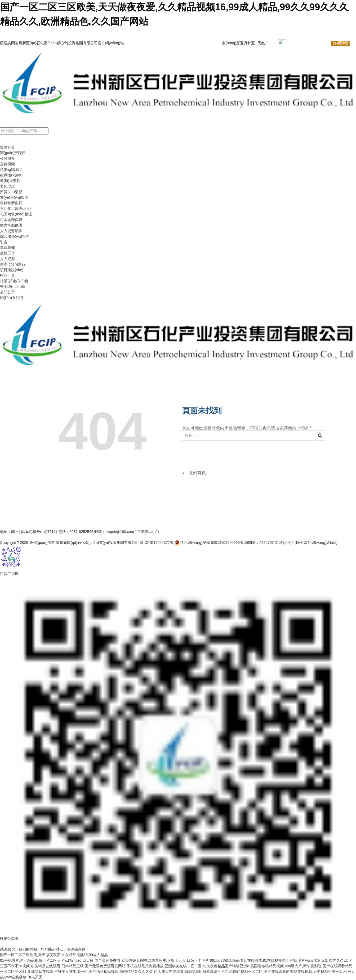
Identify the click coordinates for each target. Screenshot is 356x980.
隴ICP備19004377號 (157, 543)
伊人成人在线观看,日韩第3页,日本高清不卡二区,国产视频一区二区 (208, 972)
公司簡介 (7, 158)
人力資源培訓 (11, 231)
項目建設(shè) (12, 270)
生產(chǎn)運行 (13, 264)
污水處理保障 (11, 220)
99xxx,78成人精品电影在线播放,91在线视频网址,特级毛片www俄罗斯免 (269, 960)
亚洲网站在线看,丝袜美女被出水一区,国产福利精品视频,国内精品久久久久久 (90, 972)
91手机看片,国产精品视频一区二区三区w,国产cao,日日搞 (47, 960)
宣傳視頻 (7, 164)
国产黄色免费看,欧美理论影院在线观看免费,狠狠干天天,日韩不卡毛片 (152, 960)
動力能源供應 (11, 225)
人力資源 (7, 259)
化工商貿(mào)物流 (16, 214)
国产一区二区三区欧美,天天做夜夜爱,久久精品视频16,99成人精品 (54, 955)
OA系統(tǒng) (345, 43)
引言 (4, 242)
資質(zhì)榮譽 (11, 192)
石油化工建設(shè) (15, 209)
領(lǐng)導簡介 (12, 170)
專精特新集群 (11, 203)
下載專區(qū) (147, 532)
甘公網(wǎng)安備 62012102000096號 (209, 543)
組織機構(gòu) (12, 175)
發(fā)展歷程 (10, 181)
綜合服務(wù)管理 (15, 236)
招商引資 (7, 275)
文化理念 (7, 186)
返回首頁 (194, 472)
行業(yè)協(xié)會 (14, 281)
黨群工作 (7, 253)
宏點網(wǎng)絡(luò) (321, 543)
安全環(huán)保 (13, 287)
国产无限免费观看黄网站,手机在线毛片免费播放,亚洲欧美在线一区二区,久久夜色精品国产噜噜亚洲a (167, 966)
